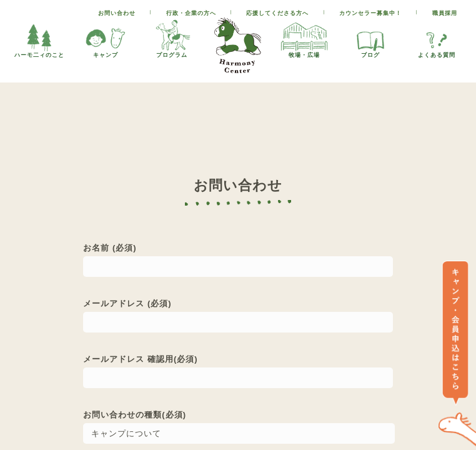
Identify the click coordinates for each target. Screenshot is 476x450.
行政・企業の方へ (191, 13)
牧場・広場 (304, 38)
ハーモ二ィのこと (39, 38)
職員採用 (445, 13)
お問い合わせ (117, 13)
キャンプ (106, 38)
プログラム (172, 38)
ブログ (370, 38)
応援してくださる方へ (277, 13)
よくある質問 (437, 38)
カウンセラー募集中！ (370, 13)
